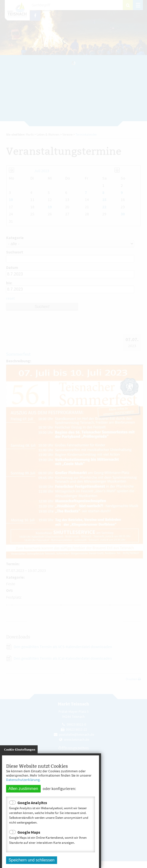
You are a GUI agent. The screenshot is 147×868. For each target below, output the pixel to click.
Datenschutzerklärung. (23, 780)
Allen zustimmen (23, 789)
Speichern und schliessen (32, 860)
